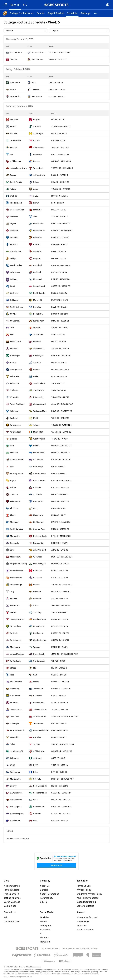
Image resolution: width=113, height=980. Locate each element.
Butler (13, 126)
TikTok (43, 922)
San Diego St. (16, 807)
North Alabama (17, 307)
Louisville (37, 210)
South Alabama (38, 52)
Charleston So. (40, 640)
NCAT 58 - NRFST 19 (60, 314)
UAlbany (14, 279)
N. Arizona (38, 696)
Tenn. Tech (15, 716)
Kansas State (39, 480)
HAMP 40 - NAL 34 (59, 307)
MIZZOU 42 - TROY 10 (61, 592)
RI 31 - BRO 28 (58, 203)
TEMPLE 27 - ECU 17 (58, 59)
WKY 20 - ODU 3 (58, 661)
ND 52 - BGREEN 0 (59, 474)
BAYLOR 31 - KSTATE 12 (61, 480)
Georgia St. (38, 501)
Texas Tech (38, 168)
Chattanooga (16, 585)
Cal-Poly (37, 779)
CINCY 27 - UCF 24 (57, 89)
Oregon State (16, 800)
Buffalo (36, 446)
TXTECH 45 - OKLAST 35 (62, 168)
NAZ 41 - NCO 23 (58, 696)
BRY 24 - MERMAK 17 (61, 224)
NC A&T (13, 314)
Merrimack (38, 224)
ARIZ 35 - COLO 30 (60, 598)
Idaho (36, 605)
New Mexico (16, 96)
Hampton (37, 307)
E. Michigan (15, 356)
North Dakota (39, 293)
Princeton (38, 238)
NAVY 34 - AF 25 (58, 508)
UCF (14, 89)
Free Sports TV (11, 894)
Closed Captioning (86, 902)
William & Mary (40, 411)
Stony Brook (39, 654)
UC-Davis (14, 293)
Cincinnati (36, 89)
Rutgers (37, 120)
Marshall (14, 453)
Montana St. (16, 779)
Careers (44, 890)
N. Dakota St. (16, 251)
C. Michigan (38, 356)
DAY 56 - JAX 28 (58, 140)
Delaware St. (39, 703)
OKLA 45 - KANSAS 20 (61, 161)
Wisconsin (40, 147)
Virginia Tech (16, 432)
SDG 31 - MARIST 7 (60, 612)
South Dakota (39, 383)
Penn (34, 82)
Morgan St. (15, 536)
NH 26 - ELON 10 (58, 467)
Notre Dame (40, 474)
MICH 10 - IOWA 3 (59, 133)
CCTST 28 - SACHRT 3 (61, 286)
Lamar (36, 682)
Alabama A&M (39, 404)
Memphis (14, 522)
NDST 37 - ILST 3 (59, 251)
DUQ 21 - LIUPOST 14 (60, 154)
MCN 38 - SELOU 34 (60, 626)
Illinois (13, 515)
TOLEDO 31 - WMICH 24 (62, 425)
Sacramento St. (40, 793)
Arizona (13, 598)
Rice (12, 675)
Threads (44, 938)
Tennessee (38, 723)
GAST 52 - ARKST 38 (60, 501)
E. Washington (16, 793)
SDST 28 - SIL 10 (58, 390)
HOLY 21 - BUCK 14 (59, 272)
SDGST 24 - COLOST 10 (61, 807)
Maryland (14, 120)
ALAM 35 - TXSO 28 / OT (62, 404)
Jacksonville (16, 140)
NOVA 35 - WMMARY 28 (62, 411)
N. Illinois (37, 487)
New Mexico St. (40, 786)
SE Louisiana (16, 626)
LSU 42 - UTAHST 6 (60, 196)
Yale (35, 217)
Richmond (38, 279)
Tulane (13, 189)
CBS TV (44, 902)
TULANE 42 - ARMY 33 (61, 189)
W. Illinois (38, 557)
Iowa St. (37, 328)
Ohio (12, 446)
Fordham (14, 217)
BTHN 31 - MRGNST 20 (61, 536)
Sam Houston (16, 578)
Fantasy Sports (11, 890)
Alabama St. (39, 349)
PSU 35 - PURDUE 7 (60, 175)
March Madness (12, 902)
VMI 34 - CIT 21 (58, 335)
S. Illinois (14, 390)
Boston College (17, 210)
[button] (95, 13)
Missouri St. (15, 557)
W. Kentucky (16, 661)
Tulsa (13, 744)
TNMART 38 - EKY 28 (60, 397)
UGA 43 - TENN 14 (59, 723)
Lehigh (13, 258)
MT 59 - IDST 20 (59, 342)
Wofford (14, 418)
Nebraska (37, 571)
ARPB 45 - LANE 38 (60, 550)
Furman (13, 362)
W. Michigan (15, 425)
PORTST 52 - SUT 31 (60, 633)
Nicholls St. (38, 543)
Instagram (45, 926)
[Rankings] (85, 13)
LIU (11, 154)
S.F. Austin (38, 578)
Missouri (37, 592)
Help (6, 918)
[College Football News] (22, 13)
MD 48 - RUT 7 (58, 120)
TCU (12, 328)
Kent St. (14, 147)
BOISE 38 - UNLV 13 (60, 821)
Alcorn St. (14, 349)
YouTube (45, 918)
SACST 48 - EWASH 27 (61, 793)
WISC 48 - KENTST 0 (60, 147)
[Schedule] (72, 13)
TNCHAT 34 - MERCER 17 (62, 585)
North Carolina (16, 529)
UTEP (36, 765)
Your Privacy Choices (87, 898)
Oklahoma (16, 161)
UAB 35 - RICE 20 (59, 675)
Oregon (39, 758)
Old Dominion (39, 661)
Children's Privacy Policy (89, 894)
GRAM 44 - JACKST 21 (61, 689)
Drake (36, 376)
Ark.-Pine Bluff (40, 550)
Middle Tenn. (39, 453)
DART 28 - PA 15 (56, 82)
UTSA (13, 765)
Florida (39, 494)
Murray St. (38, 300)
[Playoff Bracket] (56, 13)
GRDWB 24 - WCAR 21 (61, 460)
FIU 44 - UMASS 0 (59, 668)
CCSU (13, 286)
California (14, 758)
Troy (12, 592)
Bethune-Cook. (40, 536)
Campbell (38, 265)
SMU (38, 744)
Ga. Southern (16, 52)
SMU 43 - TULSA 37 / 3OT (63, 744)
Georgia (15, 723)
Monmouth (15, 647)
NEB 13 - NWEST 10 (60, 571)
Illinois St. (38, 251)
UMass (13, 668)
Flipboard (45, 942)
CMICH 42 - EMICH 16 (61, 356)
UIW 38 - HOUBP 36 (60, 730)
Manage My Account (87, 918)
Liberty (13, 786)
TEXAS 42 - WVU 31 (60, 439)
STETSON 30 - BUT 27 (61, 126)
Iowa (15, 133)
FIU (35, 668)
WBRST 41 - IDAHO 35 (61, 605)
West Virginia (39, 439)
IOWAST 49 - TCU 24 (60, 328)
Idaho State (15, 342)
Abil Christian (16, 682)
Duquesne (38, 154)
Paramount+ (47, 898)
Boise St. (16, 821)
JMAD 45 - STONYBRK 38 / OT (65, 654)
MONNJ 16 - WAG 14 (60, 647)
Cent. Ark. (14, 543)
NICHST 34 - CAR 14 (60, 543)
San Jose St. (37, 96)
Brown (36, 203)
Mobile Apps (10, 906)
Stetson (37, 126)
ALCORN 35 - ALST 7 (60, 349)
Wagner (37, 647)
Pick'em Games (12, 886)
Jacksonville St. (40, 710)
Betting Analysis (12, 898)
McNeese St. (39, 626)
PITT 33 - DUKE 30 (59, 772)
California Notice (85, 906)
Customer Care (12, 922)
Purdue (13, 175)
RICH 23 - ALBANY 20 (60, 279)
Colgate (37, 258)
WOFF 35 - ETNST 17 (60, 418)
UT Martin (14, 397)
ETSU (36, 418)
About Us (45, 886)
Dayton (36, 140)
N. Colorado (15, 696)
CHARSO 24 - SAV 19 (60, 640)
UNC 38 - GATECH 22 (60, 529)
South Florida (16, 182)
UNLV (35, 821)
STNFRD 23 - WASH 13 (61, 814)
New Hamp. (38, 467)
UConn (36, 182)
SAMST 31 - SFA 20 (60, 578)
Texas (15, 439)
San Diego (38, 612)
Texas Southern (17, 404)
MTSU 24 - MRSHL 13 (60, 453)
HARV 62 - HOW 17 (59, 244)
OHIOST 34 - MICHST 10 (62, 751)
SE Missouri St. (40, 716)
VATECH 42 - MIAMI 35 (61, 432)
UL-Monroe (38, 522)
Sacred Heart (39, 286)
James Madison (17, 654)
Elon (12, 467)
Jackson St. (38, 689)
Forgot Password (85, 930)
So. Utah (14, 633)
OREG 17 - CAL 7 (58, 758)
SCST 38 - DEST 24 (60, 703)
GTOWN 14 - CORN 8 (60, 369)
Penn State (40, 175)
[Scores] (41, 13)
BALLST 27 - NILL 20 (60, 487)
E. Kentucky (38, 397)
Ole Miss (37, 737)
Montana (37, 342)
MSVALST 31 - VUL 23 (60, 564)
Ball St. (13, 487)
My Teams (82, 926)
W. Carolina (38, 460)
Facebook (45, 930)
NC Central (15, 321)
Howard (14, 244)
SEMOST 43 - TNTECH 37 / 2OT (65, 716)
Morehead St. (39, 231)
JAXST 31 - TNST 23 (60, 710)
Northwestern (16, 571)
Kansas (36, 161)
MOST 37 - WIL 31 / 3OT (62, 557)
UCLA (35, 800)
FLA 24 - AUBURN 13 (60, 494)
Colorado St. (39, 807)
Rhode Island (16, 203)
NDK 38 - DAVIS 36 (59, 293)
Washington (18, 814)
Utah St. (14, 196)
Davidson (14, 231)
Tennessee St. (17, 710)
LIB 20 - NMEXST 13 (60, 786)
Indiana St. (15, 383)
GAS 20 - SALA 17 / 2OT (59, 52)
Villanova (14, 411)
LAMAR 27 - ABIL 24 (60, 682)
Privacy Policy (84, 890)
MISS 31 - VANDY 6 (59, 737)
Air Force (14, 508)
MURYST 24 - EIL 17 (60, 300)
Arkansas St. (16, 501)
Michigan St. (18, 751)
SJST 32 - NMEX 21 (57, 96)
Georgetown (16, 369)
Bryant (13, 224)
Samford (37, 362)
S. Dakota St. (39, 390)
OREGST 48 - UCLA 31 (61, 800)
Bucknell (37, 272)
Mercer (36, 585)
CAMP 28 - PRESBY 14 (61, 265)
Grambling (15, 689)
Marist (13, 612)
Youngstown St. (17, 619)
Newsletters (83, 922)
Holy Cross (15, 272)
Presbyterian (16, 265)
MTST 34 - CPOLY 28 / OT (63, 779)
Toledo (36, 425)
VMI (12, 335)
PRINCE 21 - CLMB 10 (60, 238)
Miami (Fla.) (38, 432)
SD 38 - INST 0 (58, 383)
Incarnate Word (17, 730)
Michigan (40, 133)
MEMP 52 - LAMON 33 (61, 522)
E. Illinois (14, 300)
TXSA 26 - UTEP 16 (60, 765)
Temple (14, 59)
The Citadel (38, 335)
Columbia (14, 238)
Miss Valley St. (40, 564)
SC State (14, 703)
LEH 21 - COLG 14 (59, 258)
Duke (35, 772)
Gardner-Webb (17, 460)
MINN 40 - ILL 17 (58, 515)
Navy (35, 508)
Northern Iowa (40, 619)
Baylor (13, 480)
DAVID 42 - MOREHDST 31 (62, 231)
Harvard (37, 244)
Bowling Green (17, 474)
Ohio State (40, 751)
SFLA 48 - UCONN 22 (60, 182)
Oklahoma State (20, 168)
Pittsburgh (15, 772)
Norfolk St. (38, 314)
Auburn (15, 494)
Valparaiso (15, 376)
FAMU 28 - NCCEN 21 (60, 321)
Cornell (36, 369)
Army (36, 189)
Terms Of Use (84, 886)
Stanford (37, 814)
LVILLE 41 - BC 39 (59, 210)
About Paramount (49, 894)
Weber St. (15, 605)
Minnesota (38, 515)
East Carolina (37, 59)
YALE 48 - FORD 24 (60, 217)
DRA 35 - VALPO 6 (59, 376)
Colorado (37, 598)
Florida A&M (39, 321)
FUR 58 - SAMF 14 (59, 362)
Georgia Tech (39, 529)
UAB (35, 675)
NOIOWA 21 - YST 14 (60, 619)
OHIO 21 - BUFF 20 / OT (61, 446)
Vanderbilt (15, 737)
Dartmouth (15, 82)
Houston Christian (41, 730)
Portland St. (39, 633)
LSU (36, 196)
